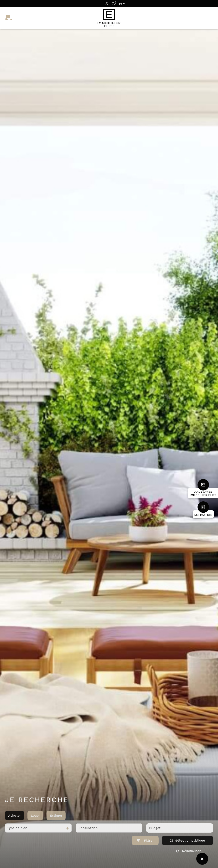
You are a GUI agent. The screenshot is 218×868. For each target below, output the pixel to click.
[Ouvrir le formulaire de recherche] (145, 845)
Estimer (56, 820)
